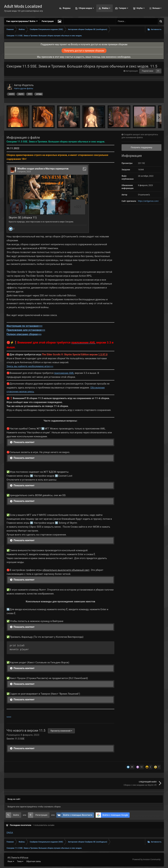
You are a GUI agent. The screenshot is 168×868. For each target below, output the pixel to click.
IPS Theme (12, 858)
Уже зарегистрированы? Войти (22, 21)
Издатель (28, 85)
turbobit (9, 717)
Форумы (66, 8)
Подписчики (148, 71)
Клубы (140, 8)
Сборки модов (86, 8)
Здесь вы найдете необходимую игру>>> (30, 366)
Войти (16, 815)
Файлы (106, 8)
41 (158, 71)
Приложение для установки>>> (26, 330)
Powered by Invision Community (146, 859)
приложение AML (64, 373)
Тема (20, 861)
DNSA (10, 833)
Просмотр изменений (61, 731)
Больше (157, 8)
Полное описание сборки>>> (24, 334)
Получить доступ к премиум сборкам (84, 51)
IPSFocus (24, 858)
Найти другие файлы (24, 89)
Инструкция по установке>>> (25, 326)
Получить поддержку (142, 147)
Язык (11, 861)
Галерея (123, 8)
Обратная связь (34, 861)
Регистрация (48, 21)
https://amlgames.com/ (148, 201)
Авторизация (132, 71)
